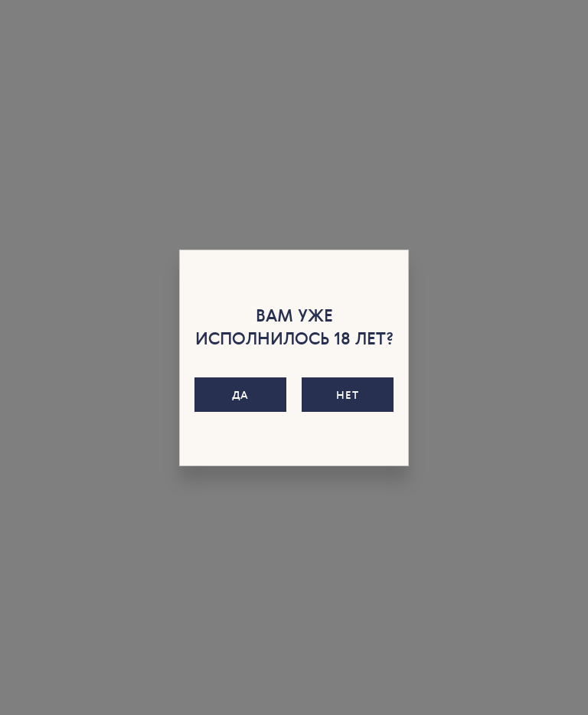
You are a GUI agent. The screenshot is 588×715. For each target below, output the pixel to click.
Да (240, 395)
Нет (347, 395)
